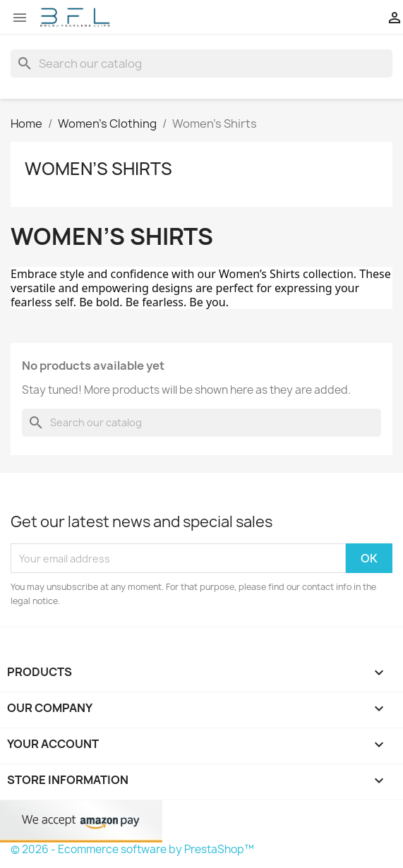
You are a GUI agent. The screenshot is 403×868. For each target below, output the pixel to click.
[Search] (202, 64)
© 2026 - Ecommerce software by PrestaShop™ (132, 849)
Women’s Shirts (98, 169)
